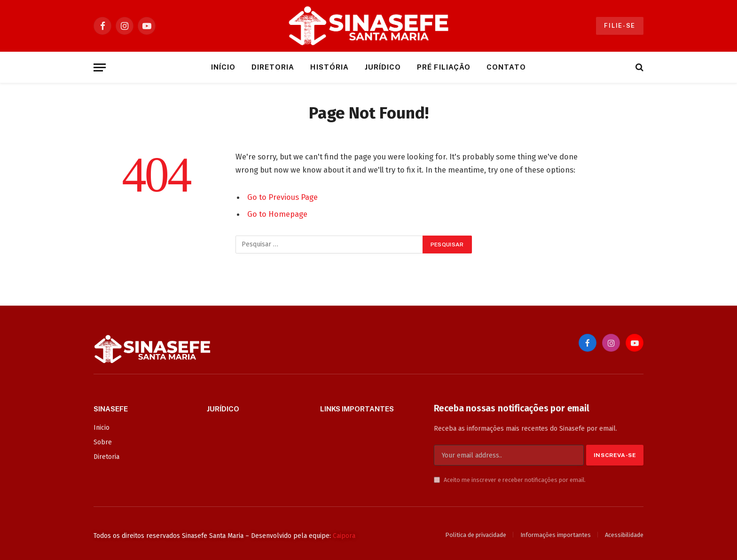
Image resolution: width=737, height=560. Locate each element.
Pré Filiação (444, 67)
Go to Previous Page (282, 197)
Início (223, 67)
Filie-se (620, 26)
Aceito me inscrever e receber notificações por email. (510, 480)
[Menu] (100, 67)
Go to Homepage (277, 214)
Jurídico (383, 67)
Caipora (344, 536)
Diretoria (273, 67)
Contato (506, 67)
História (329, 67)
